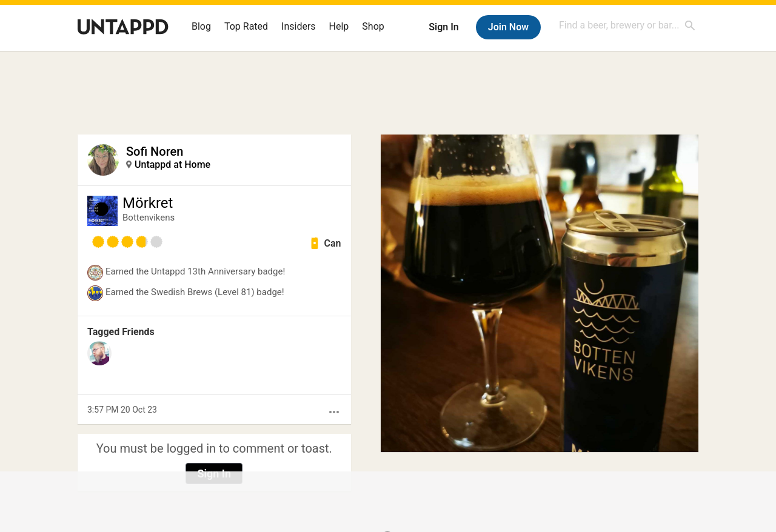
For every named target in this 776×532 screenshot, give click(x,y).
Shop (373, 26)
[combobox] (627, 25)
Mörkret (148, 203)
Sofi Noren (155, 151)
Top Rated (246, 26)
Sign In (443, 27)
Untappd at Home (172, 165)
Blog (201, 26)
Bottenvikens (149, 218)
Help (339, 26)
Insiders (299, 26)
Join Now (508, 27)
